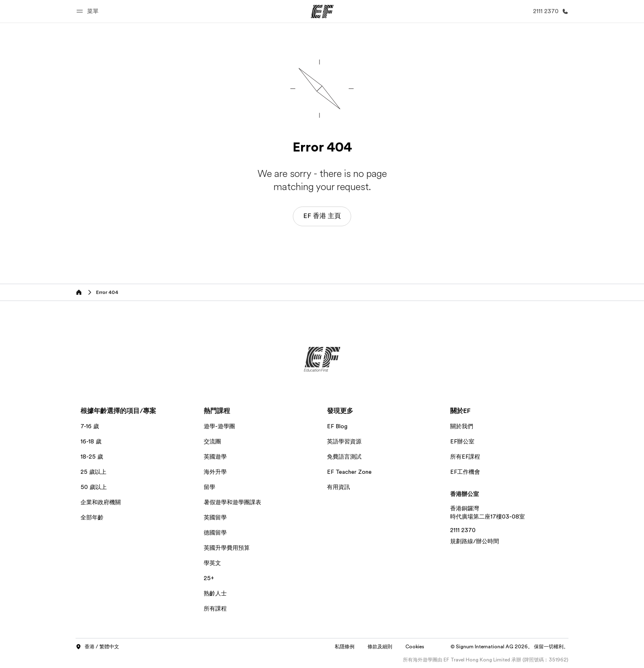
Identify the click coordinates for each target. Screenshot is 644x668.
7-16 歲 (90, 426)
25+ (209, 578)
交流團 (212, 441)
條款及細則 (380, 647)
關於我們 (462, 426)
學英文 (212, 563)
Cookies (415, 647)
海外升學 (215, 472)
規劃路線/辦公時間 (475, 541)
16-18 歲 (91, 441)
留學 (209, 487)
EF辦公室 (462, 441)
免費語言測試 (344, 457)
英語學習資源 (344, 441)
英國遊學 (215, 457)
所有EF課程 (465, 457)
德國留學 (215, 533)
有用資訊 (338, 487)
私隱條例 (345, 647)
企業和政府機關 (101, 502)
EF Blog (337, 426)
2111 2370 (463, 530)
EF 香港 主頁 (322, 216)
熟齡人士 (215, 593)
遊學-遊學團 (219, 426)
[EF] (322, 11)
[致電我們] (549, 11)
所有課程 (215, 608)
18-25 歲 (92, 457)
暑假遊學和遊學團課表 (232, 502)
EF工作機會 (465, 472)
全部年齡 (92, 517)
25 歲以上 (93, 472)
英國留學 (215, 517)
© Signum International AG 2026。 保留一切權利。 (509, 647)
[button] (89, 11)
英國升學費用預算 (227, 548)
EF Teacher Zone (349, 472)
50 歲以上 (94, 487)
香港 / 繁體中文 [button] (97, 647)
